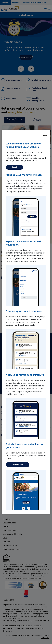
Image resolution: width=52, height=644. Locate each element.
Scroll (15, 167)
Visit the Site (18, 465)
